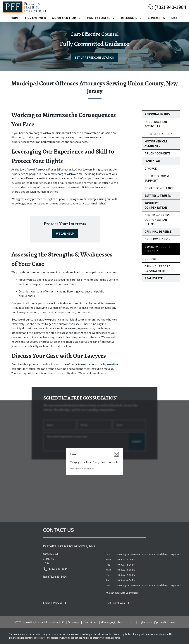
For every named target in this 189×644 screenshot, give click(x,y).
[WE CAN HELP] (65, 234)
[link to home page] (26, 7)
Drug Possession (158, 239)
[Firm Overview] (36, 18)
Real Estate (154, 278)
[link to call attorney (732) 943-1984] (167, 7)
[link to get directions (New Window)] (72, 559)
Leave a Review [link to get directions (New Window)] (55, 603)
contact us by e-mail (102, 364)
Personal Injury (157, 114)
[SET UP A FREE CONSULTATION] (95, 58)
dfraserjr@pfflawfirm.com (118, 622)
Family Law (152, 161)
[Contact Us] (156, 18)
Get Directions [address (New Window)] (118, 603)
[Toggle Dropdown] (80, 18)
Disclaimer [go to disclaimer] (90, 622)
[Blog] (174, 18)
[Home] (15, 18)
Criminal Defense (158, 232)
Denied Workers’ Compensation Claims (158, 220)
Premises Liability (159, 134)
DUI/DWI (150, 259)
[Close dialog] (116, 454)
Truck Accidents (158, 153)
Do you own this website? (82, 469)
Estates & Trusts (158, 196)
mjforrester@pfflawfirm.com (157, 622)
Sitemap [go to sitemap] (74, 622)
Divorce (151, 168)
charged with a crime (69, 174)
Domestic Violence (159, 188)
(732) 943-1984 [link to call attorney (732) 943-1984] (55, 569)
